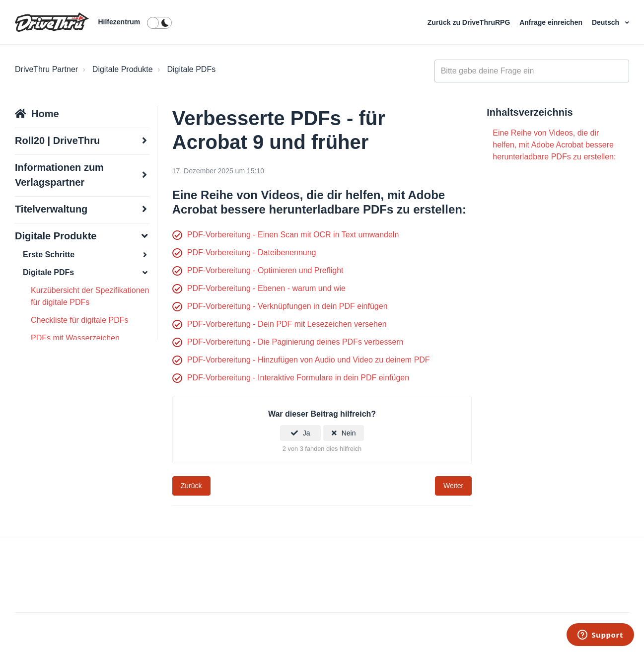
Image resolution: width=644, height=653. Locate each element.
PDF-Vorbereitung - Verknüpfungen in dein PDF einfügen (287, 306)
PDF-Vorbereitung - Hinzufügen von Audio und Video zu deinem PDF (309, 360)
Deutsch (607, 22)
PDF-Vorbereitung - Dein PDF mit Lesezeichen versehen (287, 324)
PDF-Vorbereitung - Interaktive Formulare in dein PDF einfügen (298, 378)
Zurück (191, 486)
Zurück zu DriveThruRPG (470, 22)
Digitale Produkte (123, 69)
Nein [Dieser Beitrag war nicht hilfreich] (349, 433)
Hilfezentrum (119, 22)
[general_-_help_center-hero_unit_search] (532, 71)
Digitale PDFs (191, 69)
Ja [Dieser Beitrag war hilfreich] (307, 433)
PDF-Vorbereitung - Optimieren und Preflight (265, 270)
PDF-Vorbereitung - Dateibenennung (252, 253)
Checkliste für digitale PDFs (80, 320)
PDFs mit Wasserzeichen (75, 338)
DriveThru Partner (46, 69)
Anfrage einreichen (552, 22)
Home (45, 114)
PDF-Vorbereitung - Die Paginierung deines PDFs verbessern (295, 342)
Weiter (453, 486)
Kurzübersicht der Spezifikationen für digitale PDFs (90, 296)
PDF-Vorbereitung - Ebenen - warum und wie (266, 288)
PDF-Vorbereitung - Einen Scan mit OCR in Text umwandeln (293, 235)
